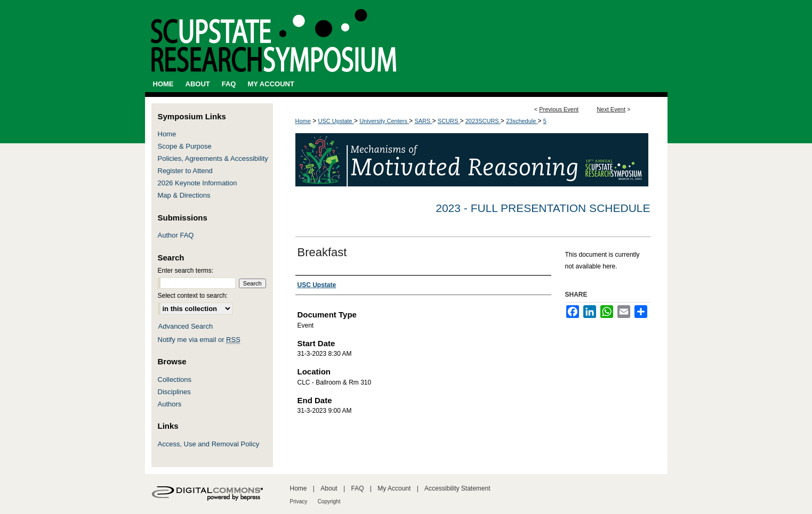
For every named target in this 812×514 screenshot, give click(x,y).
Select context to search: (193, 296)
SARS (423, 121)
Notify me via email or (199, 340)
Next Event (611, 109)
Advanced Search (186, 326)
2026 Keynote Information (198, 183)
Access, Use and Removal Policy (209, 444)
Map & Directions (184, 195)
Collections (175, 380)
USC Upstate (336, 121)
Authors (170, 404)
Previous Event (559, 109)
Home (303, 121)
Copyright (329, 501)
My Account (394, 488)
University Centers (384, 121)
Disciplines (174, 392)
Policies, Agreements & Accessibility (213, 158)
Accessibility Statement (457, 488)
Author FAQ (176, 235)
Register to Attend (185, 171)
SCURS (449, 121)
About (329, 488)
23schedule (522, 121)
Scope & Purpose (185, 146)
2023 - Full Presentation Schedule (543, 208)
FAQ (357, 488)
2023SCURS (483, 121)
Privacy (299, 501)
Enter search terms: (186, 271)
